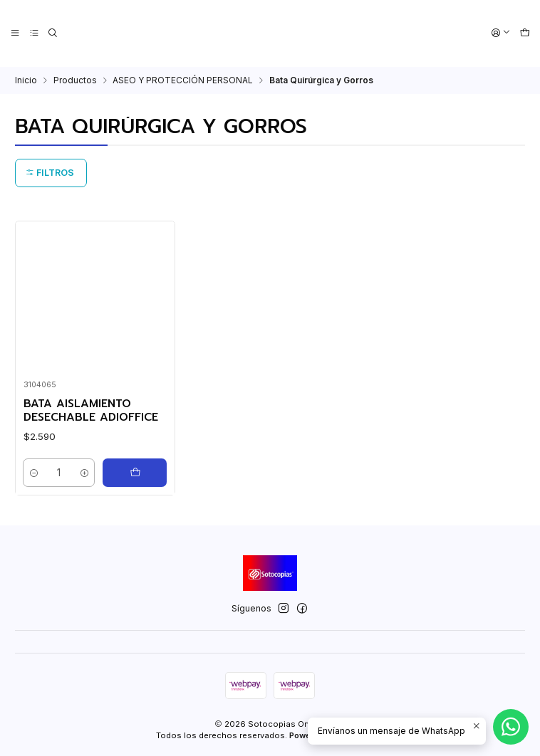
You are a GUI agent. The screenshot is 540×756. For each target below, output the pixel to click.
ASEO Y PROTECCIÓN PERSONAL (183, 79)
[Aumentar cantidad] (84, 472)
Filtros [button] (50, 172)
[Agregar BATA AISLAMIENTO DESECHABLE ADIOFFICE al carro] (135, 472)
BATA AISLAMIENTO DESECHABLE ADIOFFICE (91, 410)
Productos (75, 79)
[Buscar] (53, 33)
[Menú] (15, 33)
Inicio (26, 79)
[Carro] (525, 33)
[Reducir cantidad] (35, 472)
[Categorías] (34, 33)
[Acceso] (501, 33)
